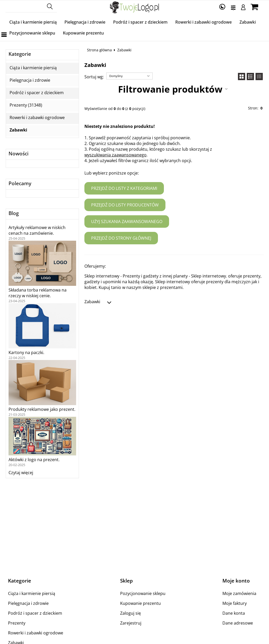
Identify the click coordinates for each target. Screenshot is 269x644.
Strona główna (99, 50)
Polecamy (20, 183)
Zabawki (248, 22)
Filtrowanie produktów (170, 89)
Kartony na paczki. (26, 352)
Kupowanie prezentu (83, 33)
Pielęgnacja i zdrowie (85, 22)
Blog (14, 213)
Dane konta (234, 613)
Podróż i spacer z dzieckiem (140, 22)
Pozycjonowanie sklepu (32, 33)
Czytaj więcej (21, 473)
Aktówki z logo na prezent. (34, 460)
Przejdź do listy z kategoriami (124, 188)
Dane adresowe (238, 623)
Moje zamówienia (239, 593)
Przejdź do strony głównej (121, 238)
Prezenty (17, 623)
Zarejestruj (131, 623)
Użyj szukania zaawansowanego (127, 221)
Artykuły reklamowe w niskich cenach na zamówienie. (37, 230)
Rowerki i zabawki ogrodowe (203, 22)
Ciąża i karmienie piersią (33, 22)
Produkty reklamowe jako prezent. (42, 409)
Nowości (19, 154)
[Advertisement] (135, 528)
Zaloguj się (130, 613)
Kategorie (20, 54)
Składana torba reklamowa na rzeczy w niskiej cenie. (38, 293)
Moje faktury (235, 603)
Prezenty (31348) (26, 105)
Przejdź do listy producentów (125, 205)
